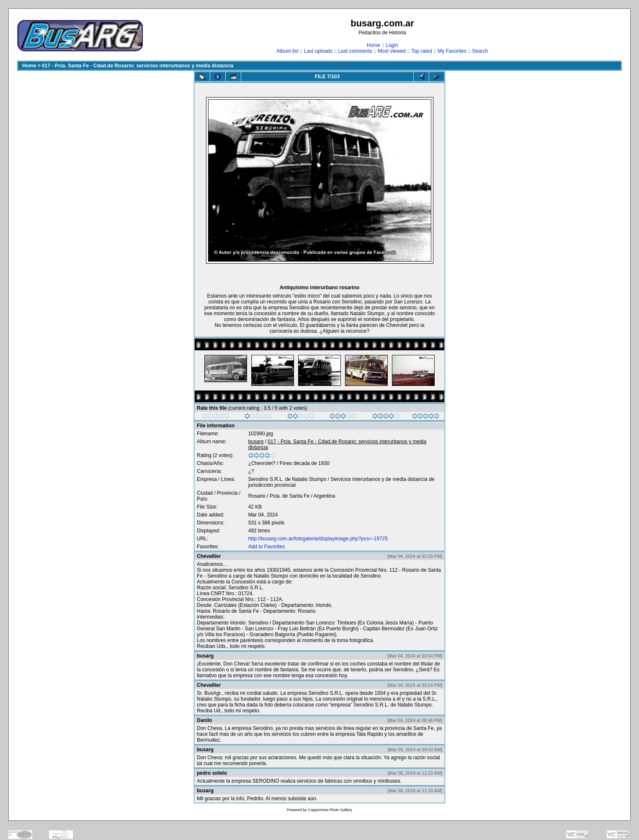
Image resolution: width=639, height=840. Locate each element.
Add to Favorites (267, 547)
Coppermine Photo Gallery (330, 810)
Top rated (422, 51)
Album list (288, 51)
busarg (256, 442)
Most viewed (392, 51)
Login (392, 45)
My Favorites (452, 51)
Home (374, 45)
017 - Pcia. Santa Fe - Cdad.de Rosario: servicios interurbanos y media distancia (138, 66)
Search (480, 51)
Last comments (355, 51)
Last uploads (318, 51)
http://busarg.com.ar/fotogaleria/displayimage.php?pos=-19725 (318, 539)
